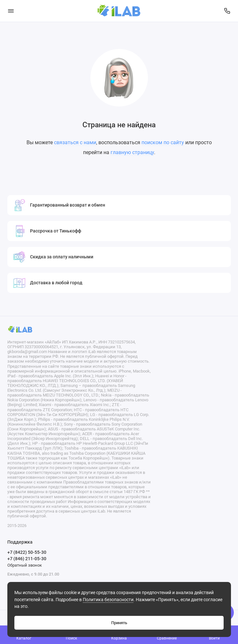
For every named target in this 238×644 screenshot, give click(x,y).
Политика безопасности (108, 600)
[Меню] (11, 11)
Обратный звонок (25, 565)
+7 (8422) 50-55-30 (27, 552)
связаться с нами (75, 142)
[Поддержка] (227, 11)
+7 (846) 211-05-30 (27, 559)
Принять (119, 623)
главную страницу (132, 152)
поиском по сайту (163, 142)
